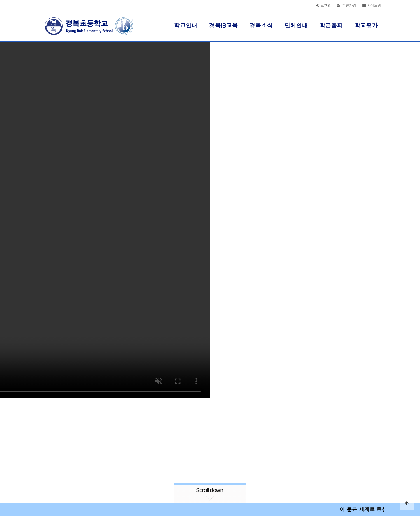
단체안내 (296, 25)
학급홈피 (331, 25)
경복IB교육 (224, 25)
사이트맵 (372, 5)
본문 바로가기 (0, 0)
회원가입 (346, 5)
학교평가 (366, 25)
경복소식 (261, 25)
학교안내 (186, 25)
